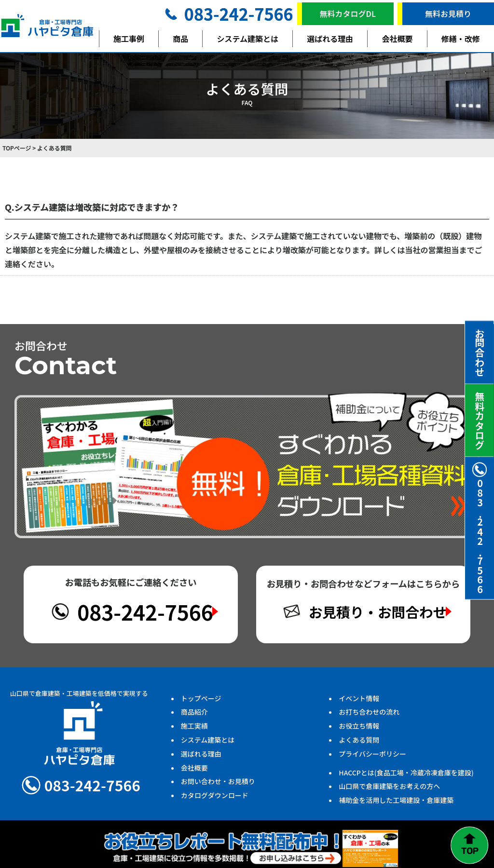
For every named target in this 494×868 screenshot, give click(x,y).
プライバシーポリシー (372, 757)
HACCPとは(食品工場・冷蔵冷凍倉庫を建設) (406, 776)
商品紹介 (194, 716)
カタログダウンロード (215, 799)
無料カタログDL (348, 14)
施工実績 (194, 730)
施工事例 (129, 39)
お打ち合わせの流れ (369, 716)
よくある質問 (359, 744)
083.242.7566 (480, 528)
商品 (180, 39)
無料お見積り (448, 14)
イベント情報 (359, 702)
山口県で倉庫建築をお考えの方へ (389, 790)
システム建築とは (248, 39)
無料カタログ (480, 420)
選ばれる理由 (330, 39)
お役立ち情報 (359, 730)
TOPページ (17, 148)
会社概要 (398, 39)
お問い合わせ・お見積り (218, 785)
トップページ (201, 702)
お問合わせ (480, 353)
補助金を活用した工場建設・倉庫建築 (396, 804)
